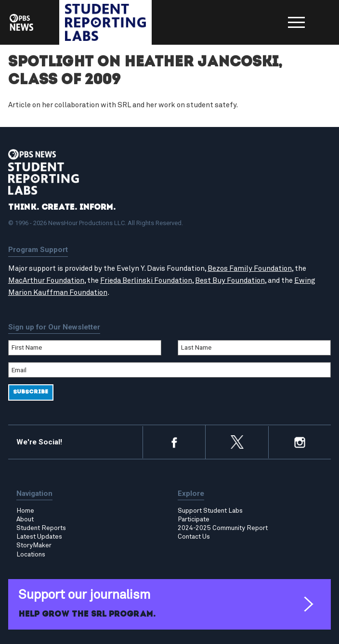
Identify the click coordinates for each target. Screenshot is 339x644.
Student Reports (41, 528)
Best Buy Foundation (230, 281)
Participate (194, 519)
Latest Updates (39, 537)
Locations (31, 555)
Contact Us (194, 537)
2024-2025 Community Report (223, 528)
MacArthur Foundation (46, 281)
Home (25, 511)
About (25, 519)
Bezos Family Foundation (250, 269)
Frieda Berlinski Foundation (146, 281)
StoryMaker (34, 545)
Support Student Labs (210, 511)
